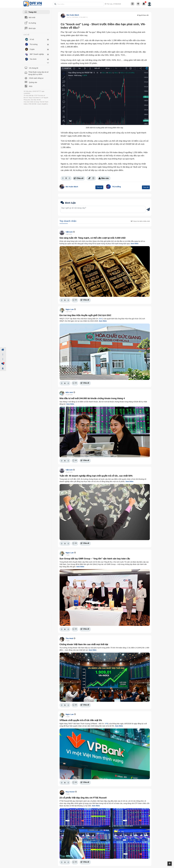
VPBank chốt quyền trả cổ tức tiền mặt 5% (81, 720)
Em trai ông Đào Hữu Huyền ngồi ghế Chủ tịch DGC (85, 315)
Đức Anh (69, 392)
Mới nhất (32, 17)
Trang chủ (32, 12)
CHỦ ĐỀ (26, 35)
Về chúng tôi (33, 68)
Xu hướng (32, 23)
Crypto (32, 49)
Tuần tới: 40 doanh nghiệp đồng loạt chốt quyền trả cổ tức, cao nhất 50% (96, 476)
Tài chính (33, 59)
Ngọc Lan (70, 309)
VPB (106, 724)
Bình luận (32, 28)
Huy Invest (70, 792)
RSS (31, 86)
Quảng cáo (33, 82)
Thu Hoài (69, 638)
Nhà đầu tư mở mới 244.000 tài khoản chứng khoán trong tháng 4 (92, 398)
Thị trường (116, 187)
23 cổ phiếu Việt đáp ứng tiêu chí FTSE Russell (83, 798)
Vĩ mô (32, 39)
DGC (101, 319)
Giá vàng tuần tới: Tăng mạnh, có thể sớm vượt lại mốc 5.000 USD (93, 238)
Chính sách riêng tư (36, 78)
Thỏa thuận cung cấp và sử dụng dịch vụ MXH (38, 73)
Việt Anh (69, 232)
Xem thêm (134, 244)
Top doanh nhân (68, 221)
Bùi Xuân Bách (73, 15)
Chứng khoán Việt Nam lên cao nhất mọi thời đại (84, 644)
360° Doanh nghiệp (37, 54)
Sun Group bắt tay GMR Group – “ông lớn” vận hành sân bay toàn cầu (95, 559)
